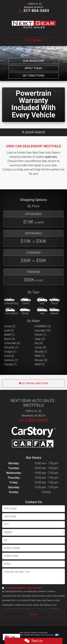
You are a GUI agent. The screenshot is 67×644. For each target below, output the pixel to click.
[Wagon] (54, 311)
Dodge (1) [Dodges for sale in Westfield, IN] (10, 352)
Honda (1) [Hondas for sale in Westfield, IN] (10, 364)
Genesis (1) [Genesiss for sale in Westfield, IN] (11, 360)
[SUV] (42, 301)
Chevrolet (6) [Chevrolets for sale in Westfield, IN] (12, 343)
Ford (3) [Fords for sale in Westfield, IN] (9, 356)
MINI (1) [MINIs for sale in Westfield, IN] (40, 356)
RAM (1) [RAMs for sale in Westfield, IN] (40, 364)
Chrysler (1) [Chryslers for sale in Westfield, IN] (11, 347)
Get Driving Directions (33, 383)
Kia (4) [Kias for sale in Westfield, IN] (39, 343)
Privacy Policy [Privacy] (43, 633)
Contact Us (34, 633)
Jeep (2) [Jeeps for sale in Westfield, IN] (40, 339)
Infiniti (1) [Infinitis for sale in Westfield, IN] (40, 335)
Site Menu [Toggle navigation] (34, 40)
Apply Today (34, 68)
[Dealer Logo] (34, 24)
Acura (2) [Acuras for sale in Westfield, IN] (10, 326)
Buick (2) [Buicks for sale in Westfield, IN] (10, 339)
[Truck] (54, 301)
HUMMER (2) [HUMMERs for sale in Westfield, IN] (43, 326)
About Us (27, 633)
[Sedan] (25, 311)
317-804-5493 (36, 11)
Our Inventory (33, 61)
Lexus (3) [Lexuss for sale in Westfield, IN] (40, 347)
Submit (33, 614)
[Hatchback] (11, 311)
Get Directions (34, 76)
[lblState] (33, 532)
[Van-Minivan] (42, 311)
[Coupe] (26, 301)
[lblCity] (33, 524)
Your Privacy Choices (50, 635)
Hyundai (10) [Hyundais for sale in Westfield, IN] (43, 330)
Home (21, 633)
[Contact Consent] (3, 588)
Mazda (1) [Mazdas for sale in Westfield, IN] (41, 352)
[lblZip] (33, 540)
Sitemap (37, 635)
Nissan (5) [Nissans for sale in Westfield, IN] (41, 360)
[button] (33, 132)
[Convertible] (11, 301)
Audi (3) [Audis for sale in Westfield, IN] (9, 330)
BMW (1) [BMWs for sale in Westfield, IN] (10, 335)
